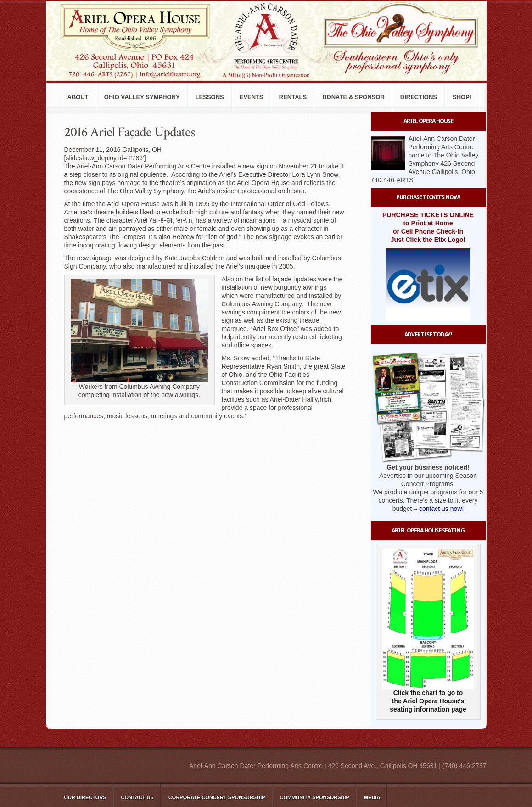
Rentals (293, 97)
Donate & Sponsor (353, 97)
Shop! (462, 97)
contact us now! (441, 509)
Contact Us (137, 797)
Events (252, 97)
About (78, 97)
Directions (419, 97)
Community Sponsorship (315, 797)
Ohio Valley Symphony (142, 97)
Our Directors (85, 797)
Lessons (210, 97)
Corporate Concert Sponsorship (217, 797)
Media (372, 797)
